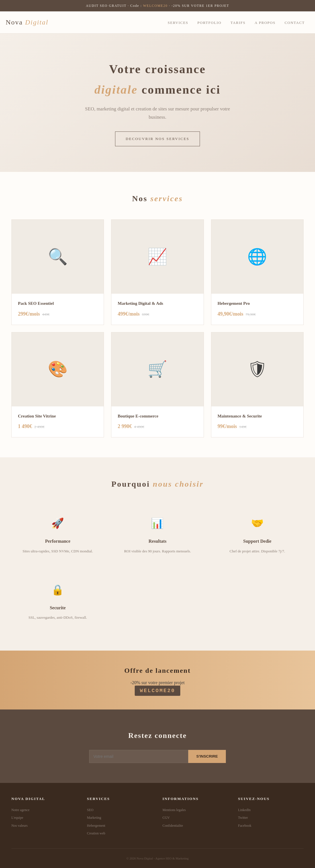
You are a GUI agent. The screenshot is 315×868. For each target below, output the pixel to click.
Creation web (96, 833)
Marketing (94, 818)
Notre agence (21, 810)
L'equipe (17, 818)
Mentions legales (174, 810)
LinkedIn (244, 810)
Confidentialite (173, 826)
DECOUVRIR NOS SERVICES (157, 139)
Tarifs (238, 23)
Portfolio (209, 23)
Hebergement (96, 826)
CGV (166, 818)
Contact (295, 23)
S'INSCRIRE (207, 756)
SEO (90, 810)
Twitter (243, 818)
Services (178, 23)
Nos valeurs (20, 826)
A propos (265, 23)
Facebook (245, 826)
